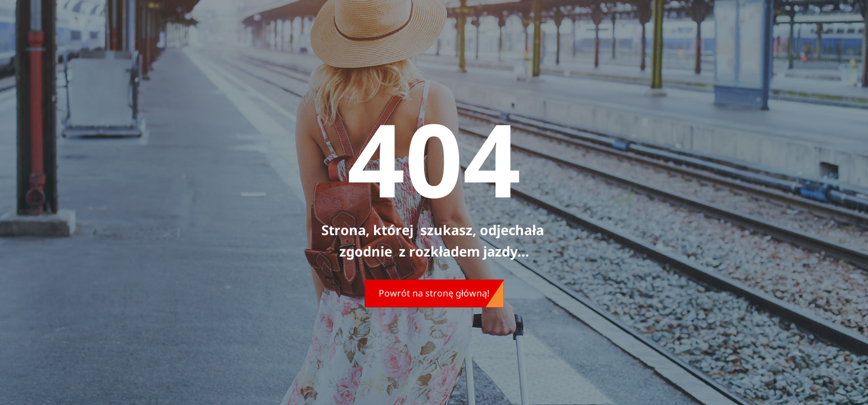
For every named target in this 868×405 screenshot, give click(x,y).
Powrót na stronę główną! (434, 293)
